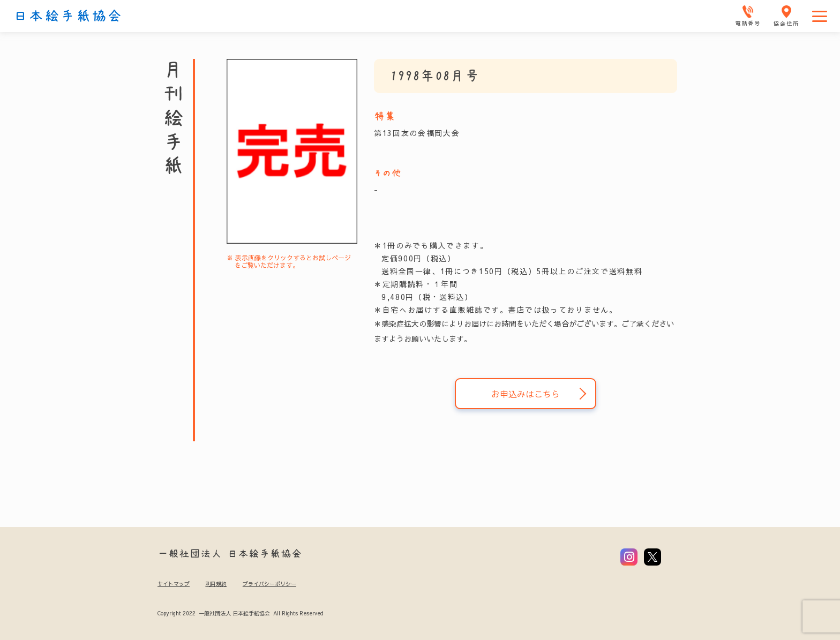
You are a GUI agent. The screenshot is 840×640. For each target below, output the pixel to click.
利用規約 (216, 584)
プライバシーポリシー (269, 584)
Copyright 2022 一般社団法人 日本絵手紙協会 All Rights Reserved (240, 613)
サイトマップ (174, 584)
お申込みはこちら (526, 394)
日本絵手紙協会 (68, 16)
